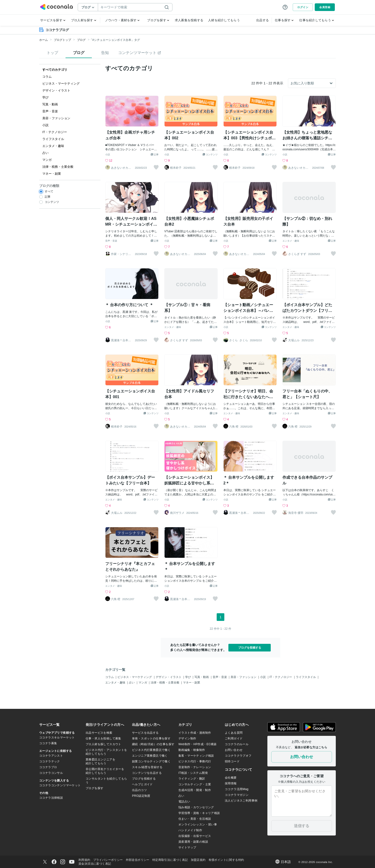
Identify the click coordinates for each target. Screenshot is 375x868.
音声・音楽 (111, 241)
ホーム (44, 40)
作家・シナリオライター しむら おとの (121, 254)
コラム (110, 677)
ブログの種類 (49, 186)
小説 (108, 155)
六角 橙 (234, 427)
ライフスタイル (306, 677)
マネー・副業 (192, 683)
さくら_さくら (239, 340)
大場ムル (294, 340)
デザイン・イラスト (169, 677)
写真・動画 (202, 677)
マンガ (143, 683)
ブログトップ (62, 40)
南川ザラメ (177, 513)
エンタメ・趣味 (291, 241)
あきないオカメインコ (121, 168)
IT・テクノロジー (281, 677)
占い (132, 683)
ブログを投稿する (250, 648)
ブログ (81, 40)
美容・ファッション (244, 677)
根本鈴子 (176, 168)
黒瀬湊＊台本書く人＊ (121, 340)
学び (188, 677)
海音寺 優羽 (296, 513)
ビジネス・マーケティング (135, 677)
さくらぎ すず (297, 254)
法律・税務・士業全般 (165, 683)
